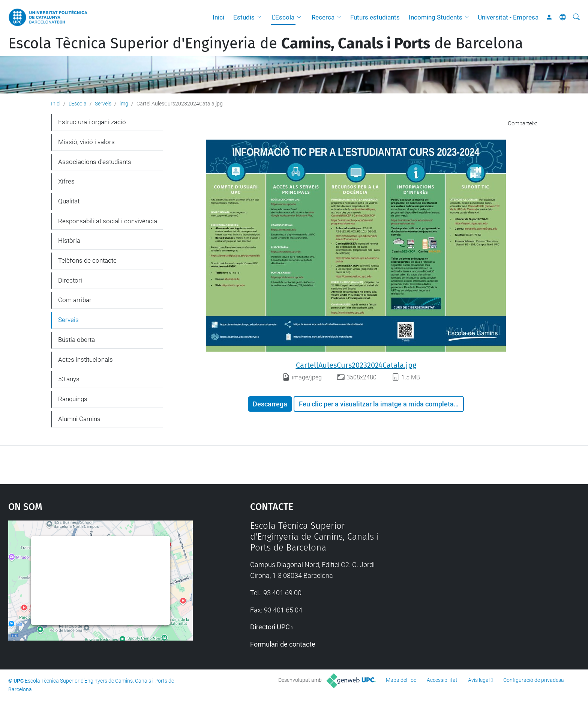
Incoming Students (436, 17)
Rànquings (73, 399)
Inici (218, 17)
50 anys (69, 379)
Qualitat (69, 201)
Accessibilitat (442, 680)
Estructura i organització (92, 122)
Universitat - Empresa (508, 17)
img (124, 104)
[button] (261, 17)
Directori (70, 280)
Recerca (323, 17)
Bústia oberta (76, 340)
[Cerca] (576, 17)
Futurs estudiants (375, 17)
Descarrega (270, 404)
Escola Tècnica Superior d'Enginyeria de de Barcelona (266, 44)
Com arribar (75, 300)
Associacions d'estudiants (95, 162)
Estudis (244, 17)
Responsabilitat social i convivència (108, 221)
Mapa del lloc (401, 680)
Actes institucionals (85, 360)
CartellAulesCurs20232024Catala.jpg (356, 365)
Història (69, 241)
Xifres (66, 181)
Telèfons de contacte (87, 260)
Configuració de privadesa (534, 680)
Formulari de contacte (283, 644)
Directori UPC (270, 627)
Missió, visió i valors (86, 142)
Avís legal (479, 680)
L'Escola (283, 17)
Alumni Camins (79, 419)
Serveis (103, 104)
